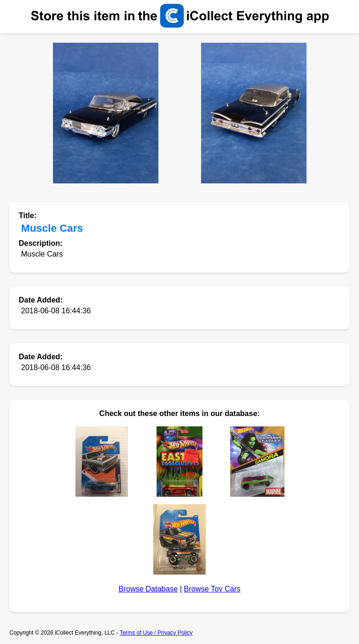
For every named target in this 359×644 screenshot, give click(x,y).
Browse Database (148, 589)
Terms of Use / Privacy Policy (156, 633)
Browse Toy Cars (212, 589)
